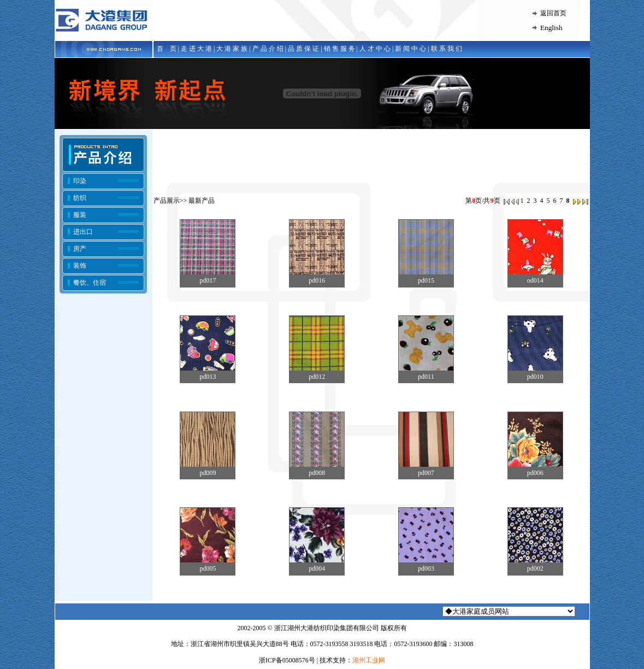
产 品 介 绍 (268, 49)
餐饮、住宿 (90, 283)
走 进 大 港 (196, 49)
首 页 (165, 49)
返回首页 (553, 13)
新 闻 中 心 (410, 49)
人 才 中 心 (375, 49)
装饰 (80, 266)
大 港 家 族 (232, 49)
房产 (80, 249)
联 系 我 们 (447, 49)
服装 (80, 215)
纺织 (80, 198)
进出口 (83, 232)
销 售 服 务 (339, 49)
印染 (80, 181)
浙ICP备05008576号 (287, 660)
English (551, 28)
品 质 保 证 (303, 49)
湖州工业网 (369, 660)
